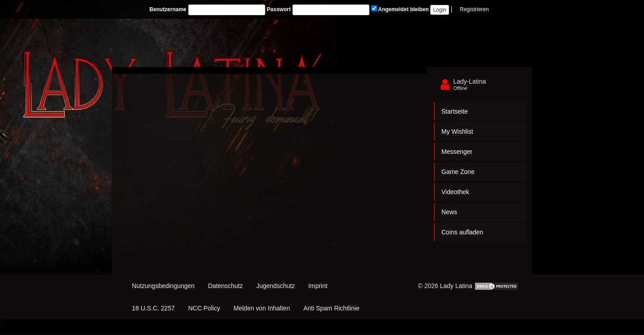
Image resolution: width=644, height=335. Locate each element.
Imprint (318, 286)
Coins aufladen (462, 232)
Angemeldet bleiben (400, 9)
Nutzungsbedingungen (163, 286)
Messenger (457, 152)
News (449, 212)
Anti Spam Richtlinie (331, 308)
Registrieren (474, 9)
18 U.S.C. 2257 (153, 308)
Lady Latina (456, 286)
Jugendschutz (275, 286)
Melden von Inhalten (262, 308)
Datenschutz (225, 286)
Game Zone (458, 172)
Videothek (455, 192)
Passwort (279, 9)
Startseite (455, 111)
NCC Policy (204, 308)
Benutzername (168, 9)
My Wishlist (457, 131)
